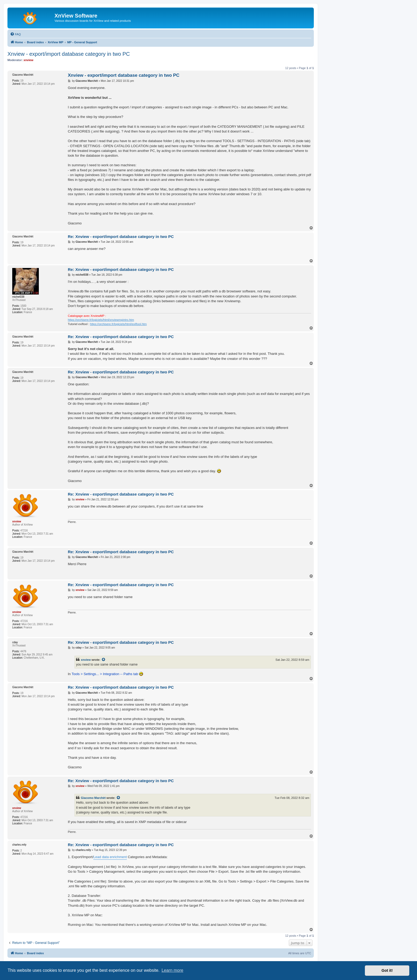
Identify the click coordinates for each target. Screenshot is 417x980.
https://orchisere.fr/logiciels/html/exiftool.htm (118, 324)
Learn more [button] (172, 970)
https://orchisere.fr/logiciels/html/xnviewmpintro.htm (101, 320)
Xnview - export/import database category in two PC (69, 54)
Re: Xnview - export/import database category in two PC (121, 237)
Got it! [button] (387, 970)
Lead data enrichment (110, 857)
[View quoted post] (104, 660)
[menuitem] (15, 34)
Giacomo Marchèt (93, 798)
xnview (86, 660)
